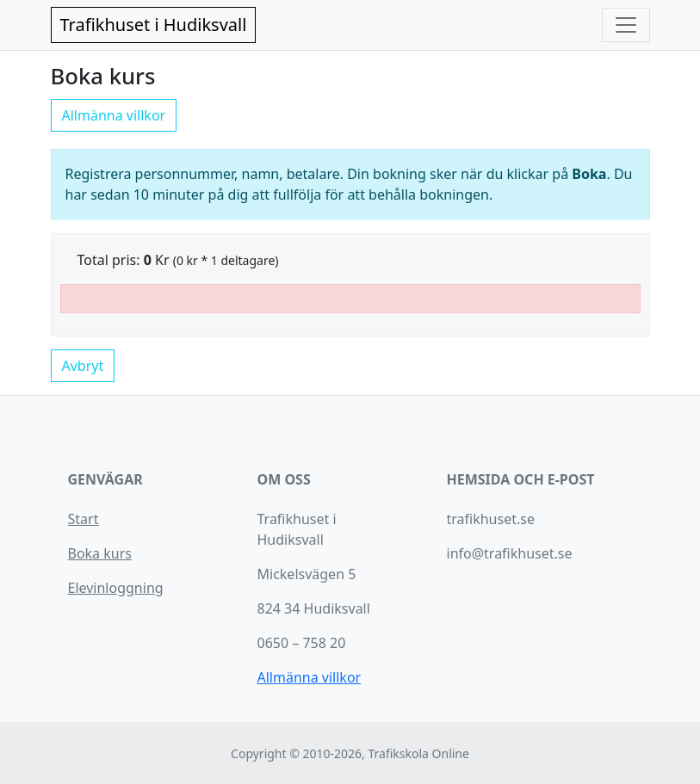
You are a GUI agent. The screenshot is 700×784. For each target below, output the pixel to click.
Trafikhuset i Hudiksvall (154, 25)
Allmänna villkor (114, 115)
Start (84, 519)
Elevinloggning (116, 588)
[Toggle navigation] (626, 25)
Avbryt (83, 366)
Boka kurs (100, 553)
